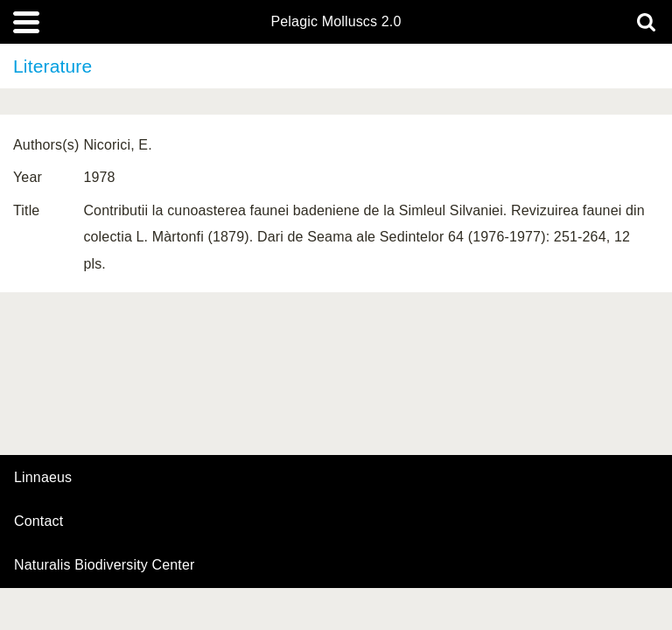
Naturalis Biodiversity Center (105, 565)
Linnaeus (43, 478)
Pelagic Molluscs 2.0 (336, 22)
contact (38, 521)
